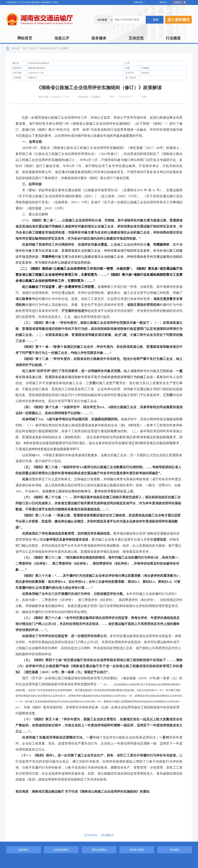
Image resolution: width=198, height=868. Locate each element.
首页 (25, 48)
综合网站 (174, 850)
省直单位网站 (137, 850)
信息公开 (62, 38)
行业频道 (173, 38)
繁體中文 (163, 2)
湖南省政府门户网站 (49, 2)
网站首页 (25, 38)
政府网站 (24, 850)
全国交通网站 (61, 850)
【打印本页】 (91, 835)
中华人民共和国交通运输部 (28, 2)
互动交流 (136, 38)
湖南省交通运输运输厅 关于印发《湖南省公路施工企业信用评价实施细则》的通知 (91, 792)
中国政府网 (11, 2)
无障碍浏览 (139, 2)
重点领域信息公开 (49, 48)
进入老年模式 (179, 20)
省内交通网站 (99, 850)
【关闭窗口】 (107, 835)
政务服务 (99, 38)
